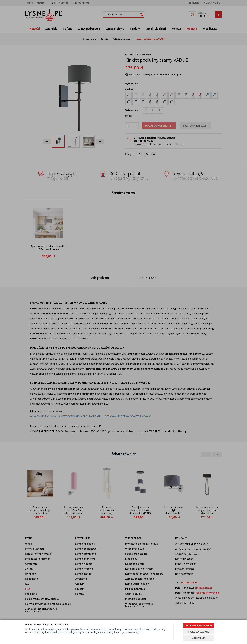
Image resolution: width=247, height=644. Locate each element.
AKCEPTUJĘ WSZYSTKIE (199, 626)
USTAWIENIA (199, 638)
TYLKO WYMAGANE (199, 632)
